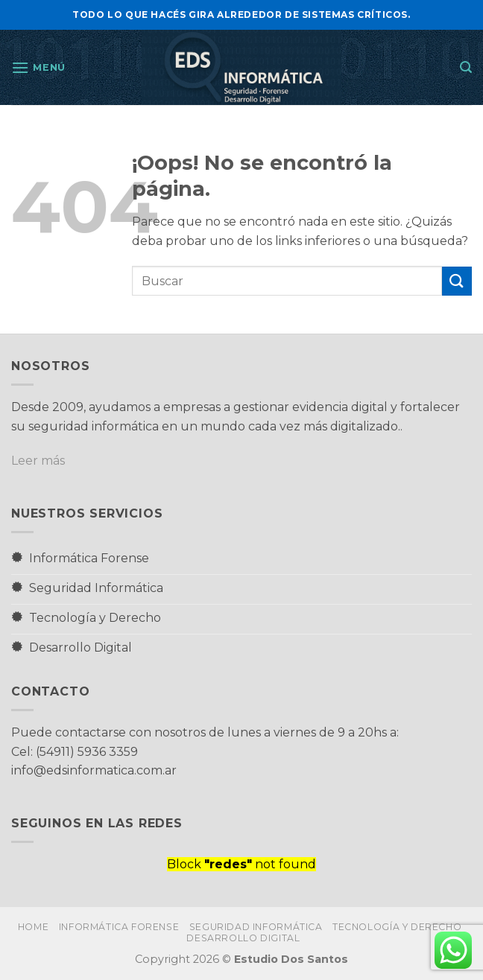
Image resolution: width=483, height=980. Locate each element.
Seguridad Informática (256, 927)
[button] (38, 67)
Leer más (38, 461)
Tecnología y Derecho (397, 927)
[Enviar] (457, 281)
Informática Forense (119, 927)
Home (33, 927)
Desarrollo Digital (243, 938)
